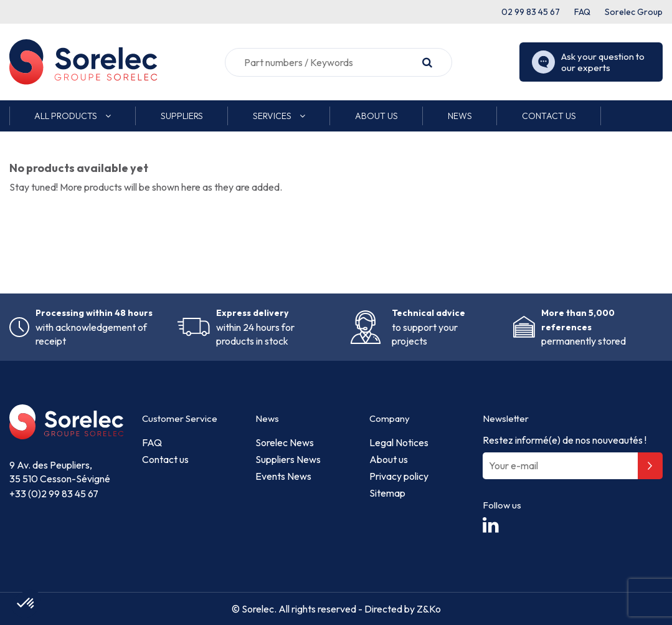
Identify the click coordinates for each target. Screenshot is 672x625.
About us (389, 459)
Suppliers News (288, 459)
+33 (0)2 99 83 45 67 (54, 494)
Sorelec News (285, 442)
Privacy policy (399, 476)
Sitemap (387, 493)
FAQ (582, 12)
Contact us (165, 459)
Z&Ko (428, 609)
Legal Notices (399, 442)
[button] (73, 116)
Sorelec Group (634, 12)
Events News (283, 476)
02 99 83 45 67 (531, 12)
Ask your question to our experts (588, 62)
